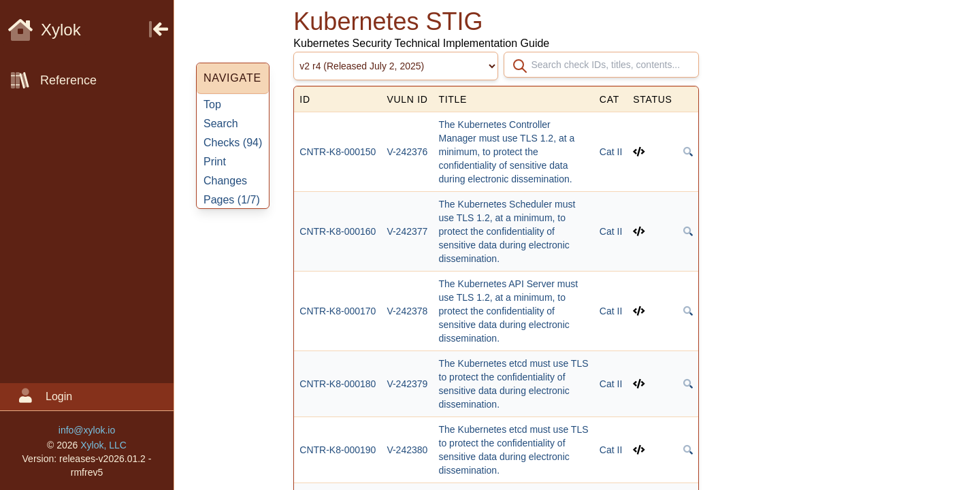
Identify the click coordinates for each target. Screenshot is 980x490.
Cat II (611, 152)
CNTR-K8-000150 (338, 152)
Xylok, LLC (103, 445)
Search (221, 124)
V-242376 (407, 152)
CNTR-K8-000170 (338, 311)
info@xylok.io (87, 430)
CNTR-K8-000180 (338, 384)
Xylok (45, 30)
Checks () (233, 143)
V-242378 (407, 311)
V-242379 (407, 384)
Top (212, 104)
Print (215, 162)
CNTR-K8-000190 (338, 450)
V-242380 (407, 450)
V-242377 (407, 231)
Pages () (232, 200)
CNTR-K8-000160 (338, 231)
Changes (225, 181)
